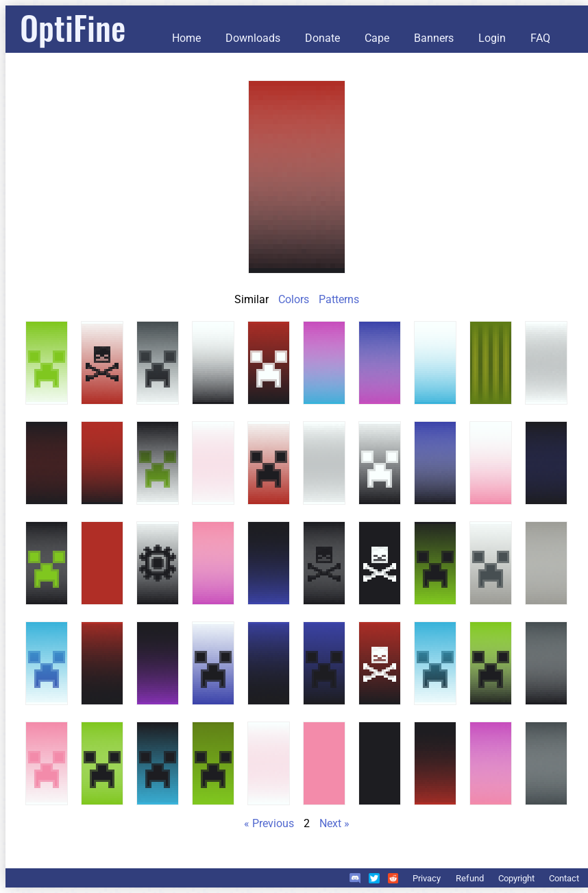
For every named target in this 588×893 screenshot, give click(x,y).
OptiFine (73, 27)
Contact (564, 878)
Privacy (427, 878)
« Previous (269, 823)
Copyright (516, 878)
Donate (322, 38)
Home (186, 38)
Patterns (339, 299)
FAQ (540, 38)
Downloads (253, 38)
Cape (377, 38)
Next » (334, 823)
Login (492, 38)
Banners (434, 38)
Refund (470, 878)
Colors (294, 299)
